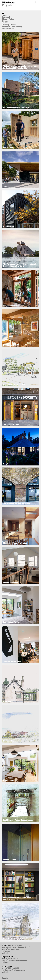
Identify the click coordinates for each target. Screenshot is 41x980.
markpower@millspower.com (14, 970)
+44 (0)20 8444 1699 (11, 949)
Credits (5, 978)
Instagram (6, 951)
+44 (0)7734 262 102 (11, 968)
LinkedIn (5, 953)
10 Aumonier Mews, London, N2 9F (16, 947)
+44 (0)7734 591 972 (11, 959)
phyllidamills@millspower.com (14, 961)
